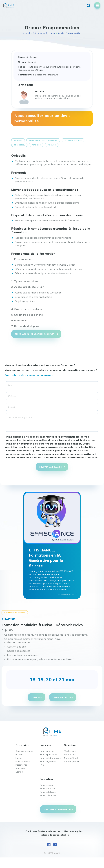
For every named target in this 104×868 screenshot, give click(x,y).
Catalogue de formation (44, 33)
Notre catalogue (48, 792)
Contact (19, 772)
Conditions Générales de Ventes (43, 831)
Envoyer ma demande (50, 467)
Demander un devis (63, 697)
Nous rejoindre (23, 761)
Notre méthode (72, 758)
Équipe (19, 758)
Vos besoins (70, 751)
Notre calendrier (48, 795)
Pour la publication (49, 754)
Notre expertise (72, 761)
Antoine (40, 91)
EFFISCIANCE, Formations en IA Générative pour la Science (46, 558)
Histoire (19, 754)
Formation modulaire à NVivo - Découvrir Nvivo (42, 625)
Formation (46, 779)
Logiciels (45, 745)
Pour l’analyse (47, 751)
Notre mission (47, 785)
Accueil (27, 33)
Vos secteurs (71, 754)
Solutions (70, 745)
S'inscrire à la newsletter (58, 810)
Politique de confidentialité (54, 835)
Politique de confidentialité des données (72, 457)
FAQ (42, 765)
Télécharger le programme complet (35, 334)
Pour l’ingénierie (48, 761)
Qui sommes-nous (24, 751)
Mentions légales (73, 831)
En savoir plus (66, 594)
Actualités (20, 768)
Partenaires (21, 765)
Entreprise (22, 745)
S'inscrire (37, 697)
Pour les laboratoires (50, 758)
